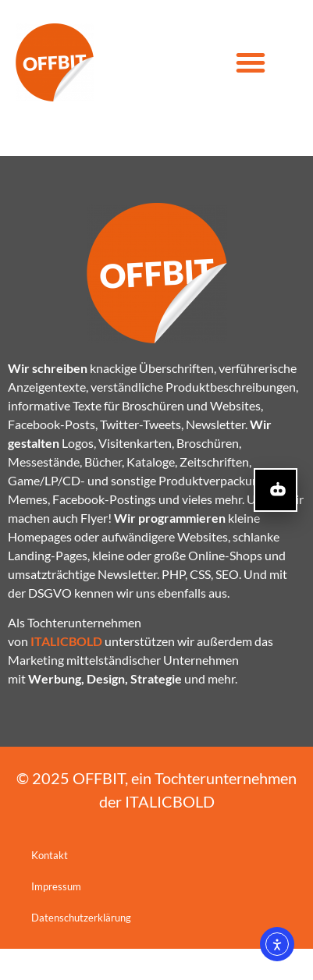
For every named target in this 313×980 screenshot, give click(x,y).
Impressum (56, 918)
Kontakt (50, 886)
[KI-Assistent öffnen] (276, 490)
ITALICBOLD (170, 833)
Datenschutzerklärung (81, 949)
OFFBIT (99, 809)
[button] (251, 62)
